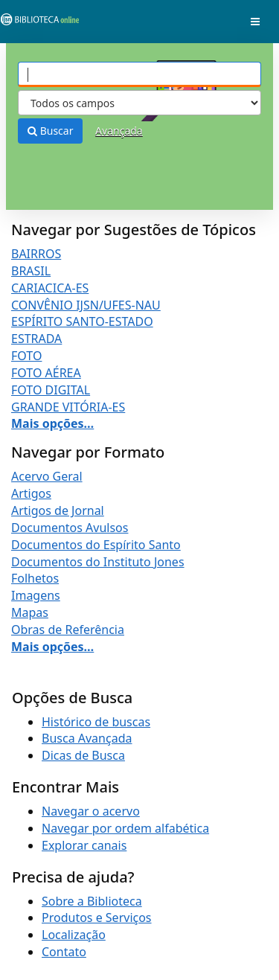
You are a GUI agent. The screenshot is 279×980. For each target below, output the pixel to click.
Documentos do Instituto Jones (98, 562)
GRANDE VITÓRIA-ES (68, 407)
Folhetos (35, 578)
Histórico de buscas (96, 722)
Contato (64, 952)
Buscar (50, 131)
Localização (74, 935)
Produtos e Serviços (97, 917)
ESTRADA (36, 339)
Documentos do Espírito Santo (96, 545)
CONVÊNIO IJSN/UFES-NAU (86, 305)
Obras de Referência (68, 630)
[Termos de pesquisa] (139, 74)
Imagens (36, 595)
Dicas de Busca (83, 755)
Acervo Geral (47, 476)
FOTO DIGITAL (51, 390)
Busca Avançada (87, 738)
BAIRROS (36, 254)
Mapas (30, 612)
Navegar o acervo (91, 811)
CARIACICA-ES (50, 288)
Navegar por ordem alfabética (125, 828)
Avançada (119, 131)
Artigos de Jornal (58, 510)
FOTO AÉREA (46, 373)
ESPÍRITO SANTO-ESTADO (82, 321)
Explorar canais (84, 845)
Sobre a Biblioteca (92, 901)
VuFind (36, 23)
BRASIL (31, 271)
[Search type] (139, 103)
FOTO (26, 356)
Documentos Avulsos (70, 528)
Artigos (31, 493)
